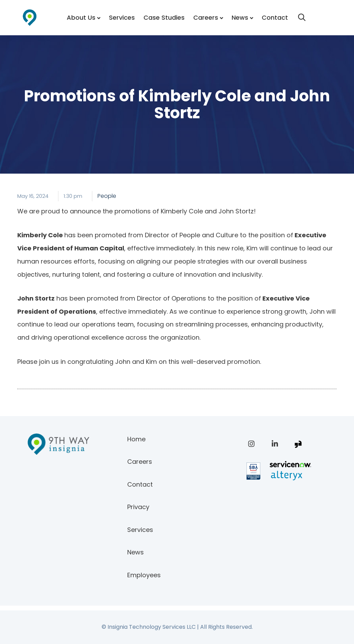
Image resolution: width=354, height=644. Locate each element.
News (240, 17)
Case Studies (164, 17)
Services (122, 17)
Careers (206, 17)
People (107, 196)
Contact (275, 17)
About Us (81, 17)
